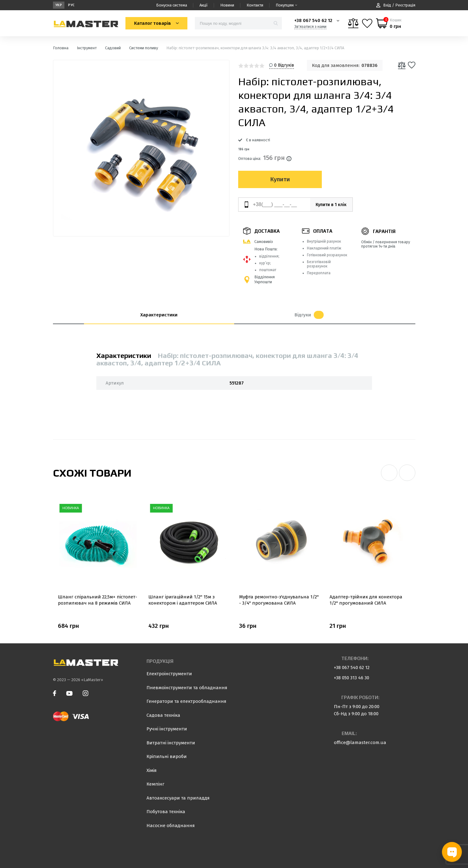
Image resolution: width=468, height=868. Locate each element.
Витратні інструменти (171, 743)
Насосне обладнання (171, 826)
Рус (71, 5)
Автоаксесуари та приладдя (178, 798)
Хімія (152, 770)
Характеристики (159, 315)
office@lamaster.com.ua (360, 742)
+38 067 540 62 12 (313, 20)
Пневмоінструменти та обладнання (187, 688)
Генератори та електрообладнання (186, 701)
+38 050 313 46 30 (352, 678)
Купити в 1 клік (328, 205)
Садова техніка (163, 715)
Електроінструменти (169, 674)
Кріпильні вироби (167, 756)
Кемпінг (155, 784)
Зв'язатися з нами (310, 26)
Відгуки (309, 315)
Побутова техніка (166, 812)
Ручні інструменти (167, 729)
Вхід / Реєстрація (396, 5)
